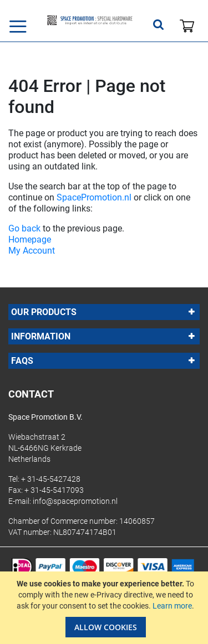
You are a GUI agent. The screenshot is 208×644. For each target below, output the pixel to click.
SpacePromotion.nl (94, 197)
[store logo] (90, 20)
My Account (32, 251)
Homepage (30, 239)
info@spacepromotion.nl (75, 501)
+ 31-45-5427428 (51, 479)
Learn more (172, 606)
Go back (24, 228)
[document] (105, 608)
